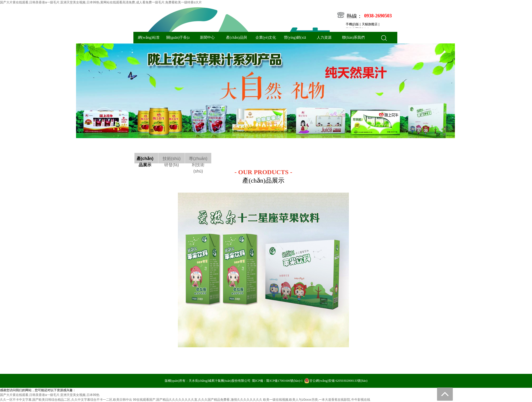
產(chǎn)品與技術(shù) (237, 39)
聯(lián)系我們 (353, 37)
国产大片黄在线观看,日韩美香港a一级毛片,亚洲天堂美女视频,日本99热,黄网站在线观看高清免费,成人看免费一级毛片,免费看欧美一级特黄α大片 (101, 2)
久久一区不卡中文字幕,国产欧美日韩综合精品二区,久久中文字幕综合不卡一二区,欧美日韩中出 (66, 400)
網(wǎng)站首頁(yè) (149, 39)
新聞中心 (207, 37)
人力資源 (324, 37)
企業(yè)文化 (266, 37)
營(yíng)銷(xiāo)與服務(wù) (295, 39)
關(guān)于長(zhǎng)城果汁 (178, 39)
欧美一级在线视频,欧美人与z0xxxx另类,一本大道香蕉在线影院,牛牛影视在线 (317, 400)
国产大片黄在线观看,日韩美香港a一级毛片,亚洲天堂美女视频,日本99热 (50, 395)
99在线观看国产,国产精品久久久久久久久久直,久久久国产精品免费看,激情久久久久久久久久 (197, 400)
